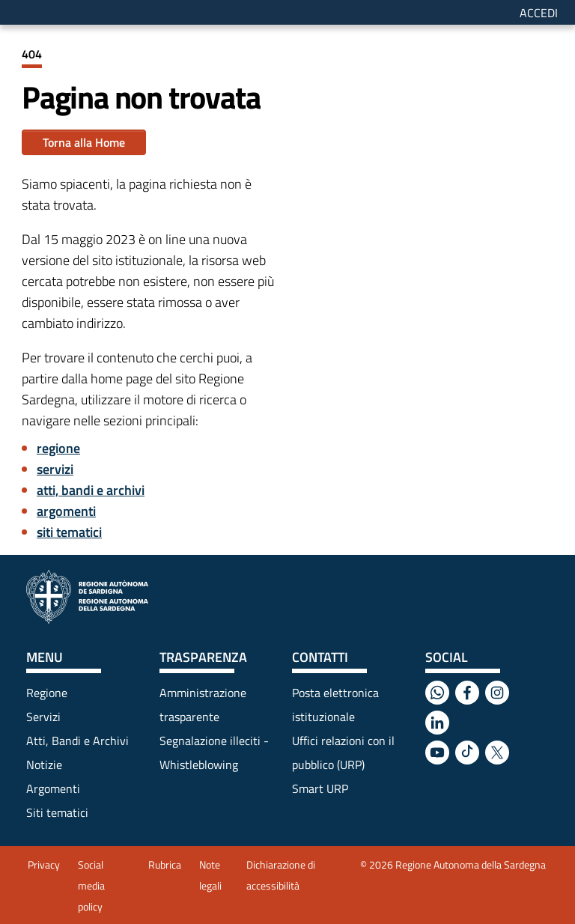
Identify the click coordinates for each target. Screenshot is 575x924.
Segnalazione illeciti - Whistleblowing (214, 753)
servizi (55, 469)
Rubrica (165, 864)
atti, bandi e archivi (91, 490)
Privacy (44, 864)
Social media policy (91, 885)
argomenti (66, 511)
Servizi (43, 717)
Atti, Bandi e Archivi (77, 741)
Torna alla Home (84, 142)
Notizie (44, 765)
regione (58, 448)
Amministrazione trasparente (203, 705)
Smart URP (320, 788)
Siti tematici (57, 812)
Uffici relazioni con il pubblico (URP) (343, 753)
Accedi (539, 13)
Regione (47, 693)
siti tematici (69, 532)
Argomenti (53, 788)
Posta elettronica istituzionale (335, 705)
